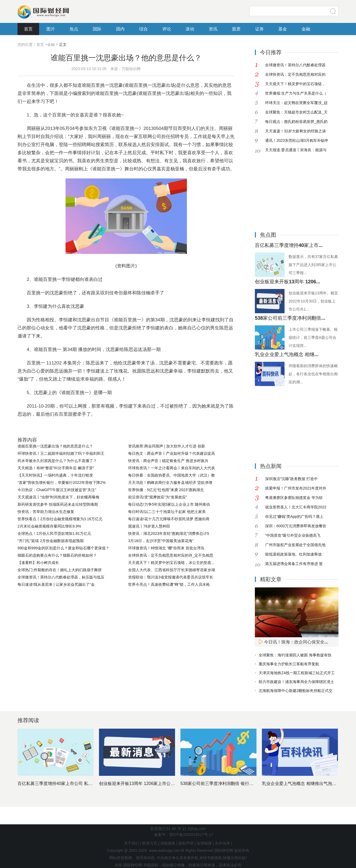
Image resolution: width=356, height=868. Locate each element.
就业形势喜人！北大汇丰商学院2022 (296, 507)
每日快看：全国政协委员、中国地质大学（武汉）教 (172, 475)
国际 (97, 29)
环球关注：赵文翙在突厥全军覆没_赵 (296, 103)
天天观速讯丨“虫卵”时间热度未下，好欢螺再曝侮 (58, 497)
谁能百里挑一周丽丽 (67, 428)
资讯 (213, 29)
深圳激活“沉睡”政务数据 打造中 (291, 479)
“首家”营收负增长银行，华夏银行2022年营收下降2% (62, 483)
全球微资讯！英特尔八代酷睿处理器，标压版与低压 (61, 577)
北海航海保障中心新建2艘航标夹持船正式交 (296, 691)
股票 (236, 29)
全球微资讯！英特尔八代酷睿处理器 (295, 65)
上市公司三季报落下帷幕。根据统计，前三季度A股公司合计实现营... (313, 337)
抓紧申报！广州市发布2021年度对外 (296, 488)
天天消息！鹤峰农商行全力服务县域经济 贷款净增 (170, 483)
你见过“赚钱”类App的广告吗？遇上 (294, 516)
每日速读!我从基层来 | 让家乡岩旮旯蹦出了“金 (56, 584)
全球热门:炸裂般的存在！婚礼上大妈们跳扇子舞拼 (60, 570)
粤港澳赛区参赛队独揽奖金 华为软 (294, 498)
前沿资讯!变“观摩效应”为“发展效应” (158, 497)
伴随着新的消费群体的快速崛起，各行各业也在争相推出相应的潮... (313, 374)
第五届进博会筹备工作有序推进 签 (294, 564)
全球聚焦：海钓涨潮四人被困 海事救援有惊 (295, 655)
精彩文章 (271, 579)
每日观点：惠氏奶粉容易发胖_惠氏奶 (296, 122)
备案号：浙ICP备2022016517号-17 (184, 835)
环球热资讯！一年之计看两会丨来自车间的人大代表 (172, 468)
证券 (259, 29)
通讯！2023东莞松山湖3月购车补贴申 (297, 140)
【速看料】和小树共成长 (38, 563)
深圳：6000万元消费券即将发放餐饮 (296, 526)
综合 (143, 29)
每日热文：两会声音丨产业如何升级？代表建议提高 (172, 453)
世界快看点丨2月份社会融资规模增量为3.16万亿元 (60, 519)
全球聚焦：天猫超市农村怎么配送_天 (296, 112)
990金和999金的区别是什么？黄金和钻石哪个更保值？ (64, 548)
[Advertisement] (289, 188)
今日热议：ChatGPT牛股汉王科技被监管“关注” (57, 490)
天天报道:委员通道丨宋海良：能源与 (296, 150)
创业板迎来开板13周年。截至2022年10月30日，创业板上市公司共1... (313, 301)
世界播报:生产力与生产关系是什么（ (296, 93)
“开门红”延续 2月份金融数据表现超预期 (51, 541)
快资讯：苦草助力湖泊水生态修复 (46, 512)
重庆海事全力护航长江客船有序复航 (289, 664)
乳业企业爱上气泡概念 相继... (287, 354)
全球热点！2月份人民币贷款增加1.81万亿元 (54, 533)
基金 (283, 29)
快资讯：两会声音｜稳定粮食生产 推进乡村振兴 (168, 461)
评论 (167, 29)
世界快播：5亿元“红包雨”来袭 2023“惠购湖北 (166, 490)
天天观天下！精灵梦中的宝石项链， (295, 84)
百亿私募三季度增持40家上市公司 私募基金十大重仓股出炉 (74, 783)
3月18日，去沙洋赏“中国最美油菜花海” (161, 541)
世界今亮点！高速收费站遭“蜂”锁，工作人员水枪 (169, 584)
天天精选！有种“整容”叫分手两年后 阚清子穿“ (56, 468)
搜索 (333, 11)
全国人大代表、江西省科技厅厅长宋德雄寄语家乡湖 (172, 570)
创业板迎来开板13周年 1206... (287, 282)
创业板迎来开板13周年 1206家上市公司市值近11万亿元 (152, 783)
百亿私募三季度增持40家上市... (289, 245)
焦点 (74, 29)
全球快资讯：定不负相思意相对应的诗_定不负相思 (171, 555)
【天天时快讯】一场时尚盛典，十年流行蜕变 (55, 475)
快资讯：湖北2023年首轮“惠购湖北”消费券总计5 (169, 533)
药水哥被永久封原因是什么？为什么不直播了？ (57, 461)
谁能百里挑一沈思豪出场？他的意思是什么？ (55, 446)
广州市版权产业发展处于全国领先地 (295, 545)
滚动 (190, 29)
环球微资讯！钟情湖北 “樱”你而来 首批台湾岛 (166, 548)
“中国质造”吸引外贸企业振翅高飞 (293, 535)
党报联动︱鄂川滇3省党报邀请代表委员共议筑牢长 (171, 577)
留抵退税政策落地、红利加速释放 (293, 554)
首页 (28, 29)
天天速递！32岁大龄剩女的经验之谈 (296, 131)
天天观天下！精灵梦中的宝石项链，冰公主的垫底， (172, 563)
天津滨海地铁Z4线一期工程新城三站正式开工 (297, 673)
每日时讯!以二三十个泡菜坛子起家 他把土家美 (167, 512)
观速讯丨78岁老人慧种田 (149, 526)
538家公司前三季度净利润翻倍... (290, 318)
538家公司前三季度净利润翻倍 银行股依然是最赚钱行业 (234, 783)
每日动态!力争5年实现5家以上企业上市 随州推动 (169, 504)
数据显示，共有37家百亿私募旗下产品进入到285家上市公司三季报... (313, 265)
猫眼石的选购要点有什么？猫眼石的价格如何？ (57, 555)
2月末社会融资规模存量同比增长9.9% (49, 526)
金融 (306, 29)
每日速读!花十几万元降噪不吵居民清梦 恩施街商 (169, 519)
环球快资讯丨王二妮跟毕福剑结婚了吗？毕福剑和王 (61, 453)
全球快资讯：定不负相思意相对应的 (295, 74)
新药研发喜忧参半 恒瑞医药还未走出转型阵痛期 (58, 504)
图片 (51, 29)
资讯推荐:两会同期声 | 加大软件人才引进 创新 (167, 446)
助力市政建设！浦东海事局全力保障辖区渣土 (296, 682)
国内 (120, 29)
